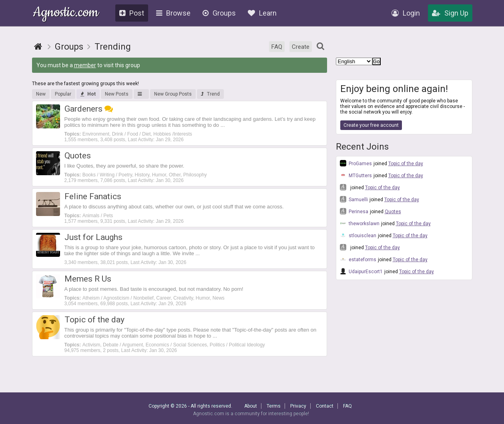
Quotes (393, 212)
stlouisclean (358, 235)
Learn (262, 13)
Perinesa (354, 211)
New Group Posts (173, 94)
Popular (63, 94)
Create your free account (371, 125)
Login (406, 13)
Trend (210, 94)
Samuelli (354, 199)
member (85, 65)
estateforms (358, 259)
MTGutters (356, 175)
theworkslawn (360, 223)
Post (132, 13)
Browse (173, 13)
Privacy (298, 406)
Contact (325, 406)
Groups (219, 13)
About (251, 406)
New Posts (117, 94)
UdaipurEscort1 (361, 271)
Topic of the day (406, 164)
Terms (274, 406)
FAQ (277, 47)
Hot (88, 94)
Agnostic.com (66, 13)
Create (301, 47)
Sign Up (450, 13)
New (41, 94)
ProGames (356, 163)
